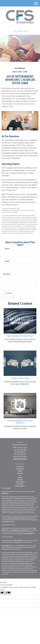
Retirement (20, 467)
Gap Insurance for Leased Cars (20, 336)
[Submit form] (9, 293)
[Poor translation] (8, 593)
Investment (20, 469)
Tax (20, 475)
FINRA (15, 530)
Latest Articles (20, 482)
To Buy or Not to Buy (20, 378)
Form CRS (8, 488)
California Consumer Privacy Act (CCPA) (18, 518)
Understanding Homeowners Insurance (20, 422)
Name (7, 249)
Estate (20, 471)
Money (20, 478)
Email (7, 261)
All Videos (20, 484)
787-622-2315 (21, 31)
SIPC (19, 530)
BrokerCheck (5, 493)
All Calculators (20, 486)
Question (7, 274)
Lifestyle (20, 480)
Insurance (20, 473)
